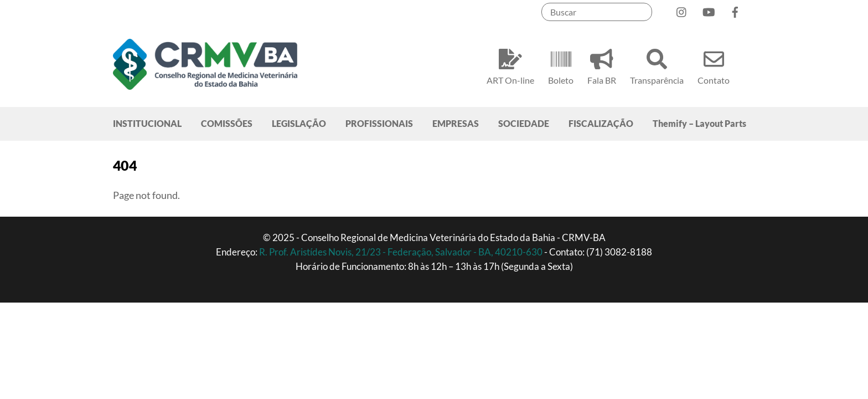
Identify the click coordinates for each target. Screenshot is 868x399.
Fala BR (602, 65)
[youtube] (709, 10)
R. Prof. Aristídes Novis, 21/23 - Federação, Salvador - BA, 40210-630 (402, 252)
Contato (714, 65)
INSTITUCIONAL (147, 123)
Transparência (657, 65)
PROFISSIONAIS (379, 123)
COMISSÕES (227, 123)
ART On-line (510, 65)
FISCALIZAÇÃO (601, 123)
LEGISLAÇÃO (299, 123)
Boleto (561, 65)
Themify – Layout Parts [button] (699, 123)
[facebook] (735, 10)
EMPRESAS (456, 123)
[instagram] (682, 10)
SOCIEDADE (524, 123)
